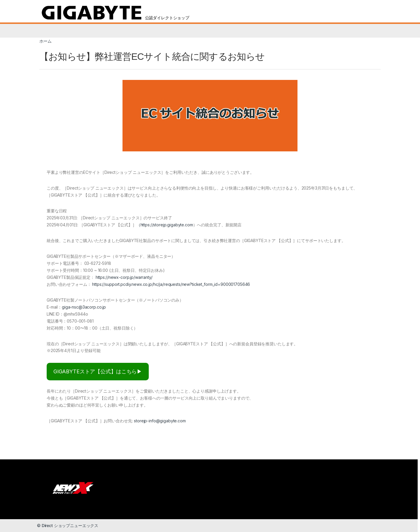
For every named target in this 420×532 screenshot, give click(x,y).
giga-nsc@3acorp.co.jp (84, 307)
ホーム (45, 41)
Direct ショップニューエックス (70, 525)
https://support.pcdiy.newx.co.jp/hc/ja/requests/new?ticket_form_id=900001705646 (171, 284)
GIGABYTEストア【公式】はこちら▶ (98, 371)
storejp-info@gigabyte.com (160, 421)
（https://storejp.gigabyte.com (165, 225)
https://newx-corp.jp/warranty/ (124, 277)
